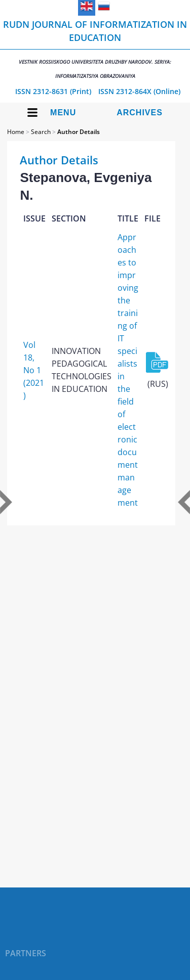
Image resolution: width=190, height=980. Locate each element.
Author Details (79, 132)
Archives (140, 113)
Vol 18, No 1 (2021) (34, 370)
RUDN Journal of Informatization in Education (95, 49)
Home (16, 132)
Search (41, 132)
